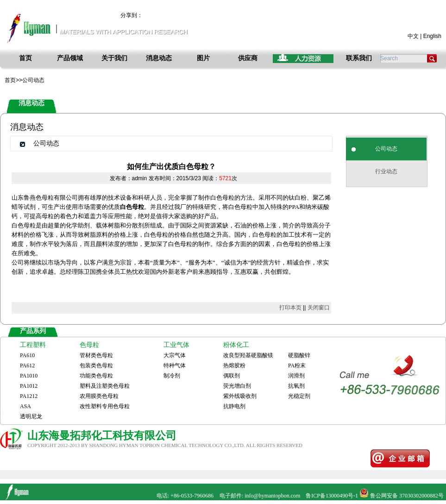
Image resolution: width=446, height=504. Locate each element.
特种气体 (175, 365)
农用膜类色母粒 (99, 396)
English (432, 36)
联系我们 (359, 58)
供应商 (248, 58)
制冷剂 (172, 376)
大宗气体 (175, 355)
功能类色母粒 (96, 376)
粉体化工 (236, 345)
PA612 (27, 365)
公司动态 (386, 149)
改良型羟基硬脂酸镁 (248, 355)
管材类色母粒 (96, 355)
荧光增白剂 (237, 386)
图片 (203, 58)
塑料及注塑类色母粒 (105, 386)
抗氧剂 (296, 386)
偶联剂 (232, 376)
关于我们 (114, 58)
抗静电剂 (234, 406)
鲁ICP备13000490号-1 (332, 496)
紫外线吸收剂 (240, 396)
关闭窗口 (319, 308)
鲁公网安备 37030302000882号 (407, 496)
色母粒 (89, 345)
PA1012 (29, 386)
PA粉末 (297, 365)
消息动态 (159, 58)
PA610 (27, 355)
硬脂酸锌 (299, 355)
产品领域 (70, 58)
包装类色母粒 (96, 365)
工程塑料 (33, 345)
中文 (413, 36)
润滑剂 (296, 376)
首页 (25, 58)
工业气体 (176, 345)
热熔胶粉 (234, 365)
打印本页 (290, 308)
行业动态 (386, 171)
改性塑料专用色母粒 (105, 406)
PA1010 (29, 376)
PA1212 (29, 396)
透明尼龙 (31, 416)
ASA (25, 406)
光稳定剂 (299, 396)
